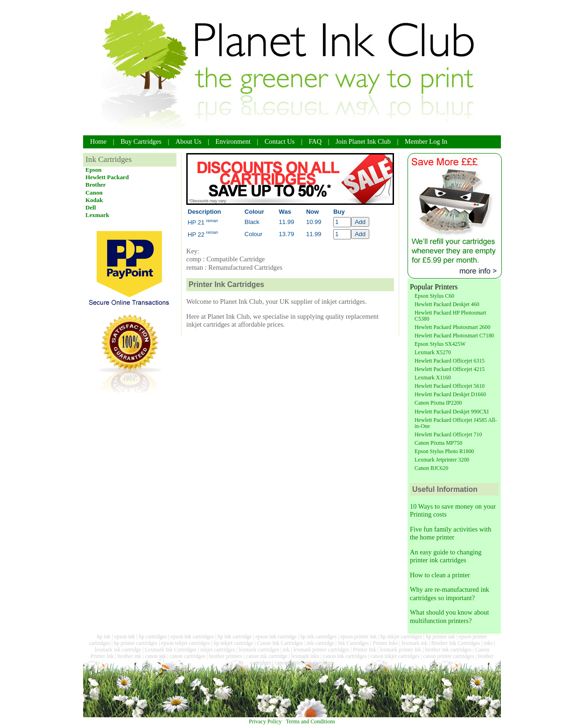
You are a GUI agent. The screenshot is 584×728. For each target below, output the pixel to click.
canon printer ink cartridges (305, 663)
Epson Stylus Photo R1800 (444, 451)
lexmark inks (305, 656)
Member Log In (426, 141)
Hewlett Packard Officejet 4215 (450, 369)
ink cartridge (320, 643)
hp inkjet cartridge (233, 643)
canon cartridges (188, 656)
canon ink (156, 656)
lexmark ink (414, 643)
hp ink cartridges (318, 637)
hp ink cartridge (235, 637)
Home (98, 141)
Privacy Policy (265, 721)
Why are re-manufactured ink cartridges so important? (450, 593)
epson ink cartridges (192, 637)
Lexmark (97, 215)
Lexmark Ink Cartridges (171, 650)
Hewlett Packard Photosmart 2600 (452, 327)
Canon (94, 192)
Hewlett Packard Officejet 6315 (450, 361)
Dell (91, 207)
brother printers (226, 656)
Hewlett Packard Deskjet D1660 (450, 394)
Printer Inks (385, 643)
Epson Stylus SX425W (440, 344)
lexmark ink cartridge (118, 650)
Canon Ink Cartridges (280, 643)
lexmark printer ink (401, 650)
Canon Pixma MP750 (438, 443)
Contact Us (280, 141)
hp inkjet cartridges (401, 637)
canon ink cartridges (345, 656)
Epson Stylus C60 (434, 296)
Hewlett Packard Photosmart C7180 (454, 336)
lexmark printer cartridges (321, 650)
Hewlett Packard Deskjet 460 (447, 304)
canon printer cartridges (448, 656)
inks (488, 643)
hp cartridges (153, 637)
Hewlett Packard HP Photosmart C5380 (450, 316)
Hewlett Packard (107, 177)
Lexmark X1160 (433, 378)
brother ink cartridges (448, 650)
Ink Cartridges (353, 643)
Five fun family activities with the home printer (450, 533)
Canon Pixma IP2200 (438, 403)
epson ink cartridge (276, 637)
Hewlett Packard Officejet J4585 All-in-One (456, 423)
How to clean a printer (440, 575)
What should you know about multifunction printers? (449, 616)
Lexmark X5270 (433, 352)
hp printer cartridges (136, 643)
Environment (233, 141)
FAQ (315, 141)
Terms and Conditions (310, 721)
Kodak (94, 200)
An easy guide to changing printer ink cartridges (446, 556)
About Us (189, 141)
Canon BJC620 (431, 468)
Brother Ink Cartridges (456, 643)
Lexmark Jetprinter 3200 (442, 460)
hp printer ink (440, 637)
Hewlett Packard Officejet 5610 (450, 386)
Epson (94, 170)
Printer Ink (365, 650)
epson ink (125, 637)
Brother (96, 185)
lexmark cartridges (259, 650)
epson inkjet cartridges (185, 643)
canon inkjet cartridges (395, 656)
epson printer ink (359, 637)
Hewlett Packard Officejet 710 (448, 434)
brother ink (130, 656)
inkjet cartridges (218, 650)
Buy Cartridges (141, 141)
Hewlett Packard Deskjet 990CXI (452, 412)
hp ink (104, 637)
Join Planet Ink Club (363, 141)
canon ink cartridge (267, 656)
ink (286, 650)
